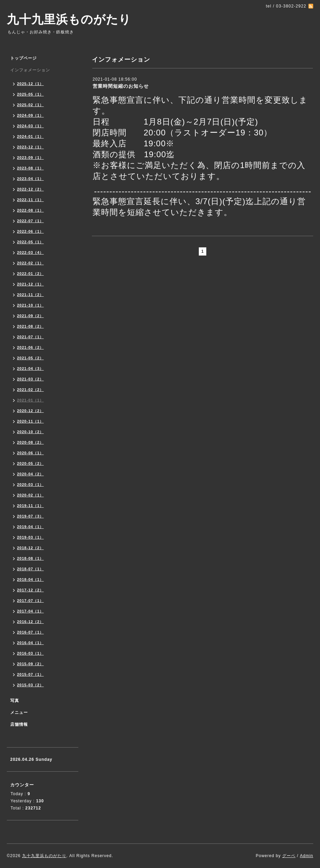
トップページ (23, 58)
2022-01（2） (30, 274)
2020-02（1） (30, 495)
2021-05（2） (30, 358)
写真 (15, 701)
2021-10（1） (30, 305)
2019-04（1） (30, 527)
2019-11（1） (30, 506)
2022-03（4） (30, 252)
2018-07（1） (30, 569)
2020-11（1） (30, 421)
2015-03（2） (30, 685)
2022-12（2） (30, 189)
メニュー (19, 713)
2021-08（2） (30, 326)
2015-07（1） (30, 674)
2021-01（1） (30, 400)
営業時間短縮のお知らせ (121, 86)
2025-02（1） (30, 105)
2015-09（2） (30, 664)
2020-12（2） (30, 411)
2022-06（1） (30, 231)
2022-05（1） (30, 242)
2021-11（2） (30, 295)
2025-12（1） (30, 84)
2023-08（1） (30, 168)
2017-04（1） (30, 611)
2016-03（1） (30, 653)
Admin (307, 856)
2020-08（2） (30, 442)
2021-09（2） (30, 316)
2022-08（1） (30, 210)
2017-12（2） (30, 590)
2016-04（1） (30, 643)
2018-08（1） (30, 558)
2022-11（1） (30, 200)
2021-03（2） (30, 379)
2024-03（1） (30, 126)
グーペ (289, 856)
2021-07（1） (30, 337)
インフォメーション (30, 70)
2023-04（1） (30, 179)
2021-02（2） (30, 390)
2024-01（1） (30, 136)
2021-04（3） (30, 369)
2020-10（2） (30, 432)
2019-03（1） (30, 537)
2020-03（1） (30, 485)
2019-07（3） (30, 516)
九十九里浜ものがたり (69, 19)
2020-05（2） (30, 463)
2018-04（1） (30, 579)
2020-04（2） (30, 474)
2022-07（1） (30, 221)
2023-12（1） (30, 147)
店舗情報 (19, 724)
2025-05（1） (30, 94)
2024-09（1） (30, 115)
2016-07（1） (30, 632)
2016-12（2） (30, 622)
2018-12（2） (30, 548)
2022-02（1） (30, 263)
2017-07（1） (30, 601)
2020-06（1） (30, 453)
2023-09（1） (30, 158)
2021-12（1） (30, 284)
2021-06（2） (30, 347)
